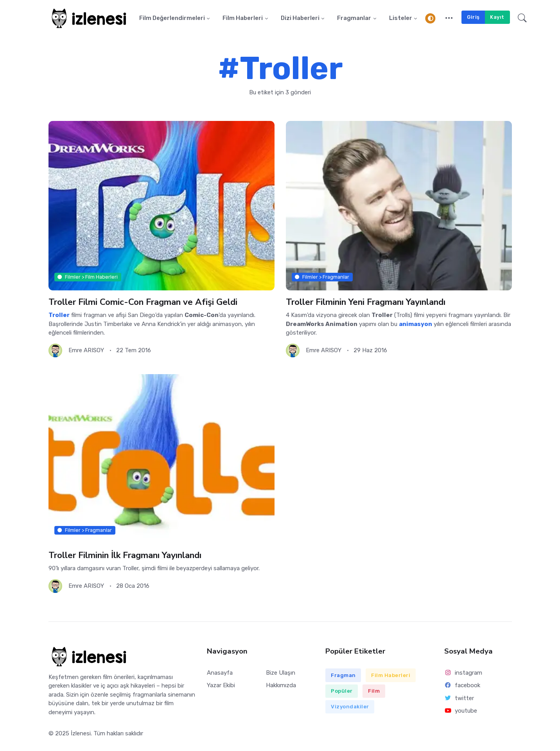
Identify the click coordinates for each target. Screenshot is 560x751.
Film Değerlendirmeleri (172, 18)
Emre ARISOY (86, 350)
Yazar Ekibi (221, 686)
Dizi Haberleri (300, 18)
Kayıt (497, 17)
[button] (449, 18)
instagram (463, 673)
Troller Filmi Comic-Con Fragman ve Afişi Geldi (143, 302)
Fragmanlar (354, 18)
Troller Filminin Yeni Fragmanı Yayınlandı (366, 302)
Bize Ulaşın (281, 673)
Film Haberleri (243, 18)
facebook (462, 686)
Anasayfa (220, 673)
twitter (459, 698)
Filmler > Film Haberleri (88, 277)
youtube (461, 711)
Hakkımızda (281, 686)
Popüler (342, 691)
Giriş (473, 17)
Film (374, 691)
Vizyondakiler (350, 707)
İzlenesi (81, 734)
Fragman (343, 675)
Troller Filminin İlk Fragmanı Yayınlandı (125, 556)
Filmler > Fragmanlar (322, 277)
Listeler (401, 18)
